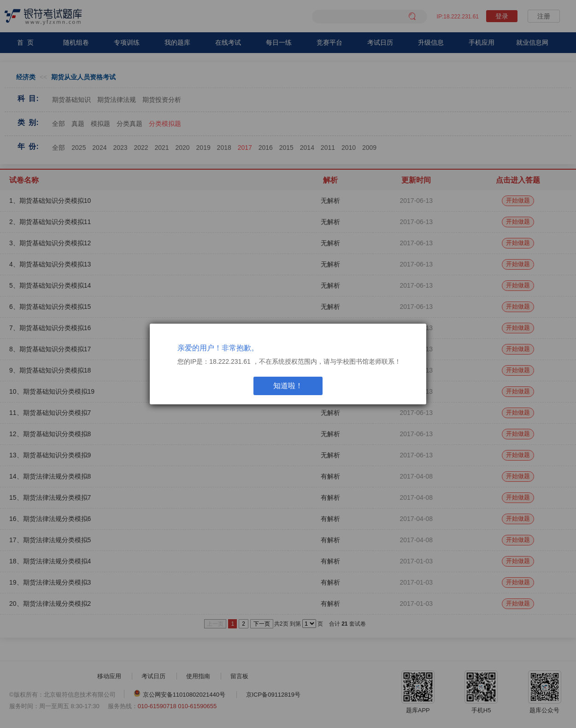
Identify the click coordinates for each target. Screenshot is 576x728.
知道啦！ (288, 386)
